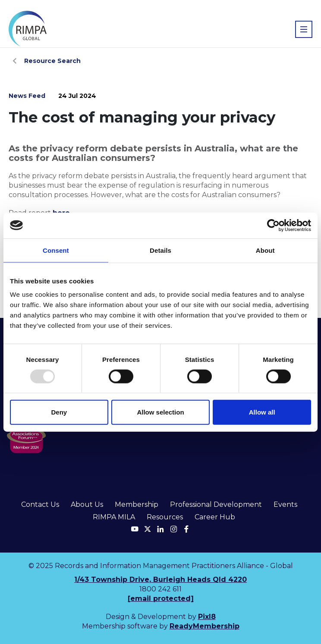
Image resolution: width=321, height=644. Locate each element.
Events (285, 504)
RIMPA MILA (114, 517)
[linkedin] (160, 529)
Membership (137, 504)
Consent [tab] (56, 250)
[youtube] (135, 529)
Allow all (262, 412)
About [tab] (265, 250)
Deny (59, 412)
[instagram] (173, 529)
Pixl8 (207, 617)
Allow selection (160, 412)
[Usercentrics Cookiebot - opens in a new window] (273, 225)
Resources (165, 517)
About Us (87, 504)
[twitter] (148, 529)
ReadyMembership (205, 626)
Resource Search (52, 61)
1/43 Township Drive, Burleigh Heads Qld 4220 (160, 580)
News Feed (27, 96)
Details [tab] (160, 250)
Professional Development (216, 504)
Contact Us (40, 504)
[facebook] (186, 529)
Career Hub (215, 517)
